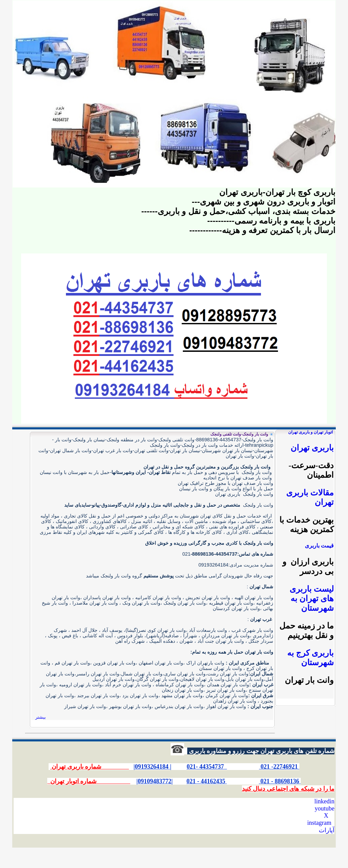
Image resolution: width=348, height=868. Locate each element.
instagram (319, 823)
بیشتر (41, 717)
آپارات (327, 830)
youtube (325, 808)
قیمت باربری (319, 546)
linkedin (324, 801)
